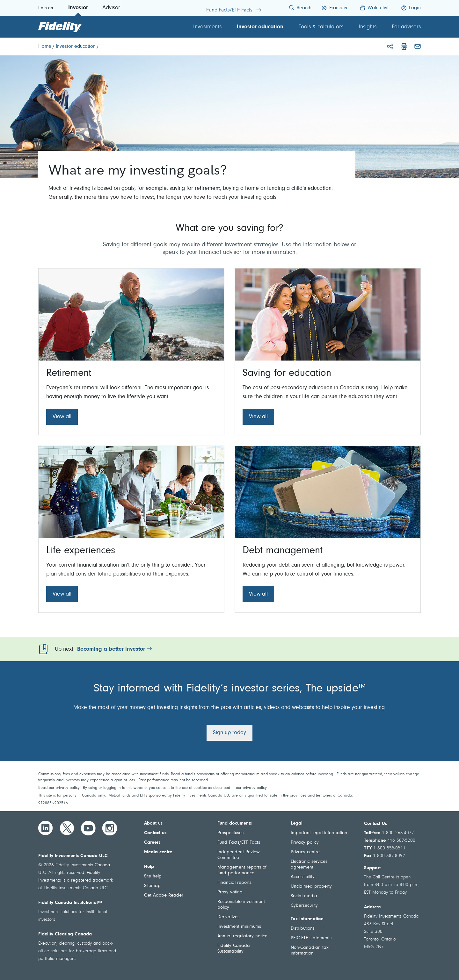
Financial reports (234, 883)
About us (153, 823)
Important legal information (319, 833)
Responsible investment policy (241, 905)
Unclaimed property (311, 887)
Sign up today (229, 733)
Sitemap (152, 886)
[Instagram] (110, 828)
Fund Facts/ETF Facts (239, 843)
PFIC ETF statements (311, 938)
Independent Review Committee (238, 855)
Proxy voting (230, 892)
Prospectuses (230, 833)
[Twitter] (67, 828)
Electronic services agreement (309, 865)
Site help (153, 876)
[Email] (418, 46)
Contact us (155, 833)
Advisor (111, 8)
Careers (152, 843)
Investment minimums (239, 927)
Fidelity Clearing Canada (65, 934)
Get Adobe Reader (164, 895)
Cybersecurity (304, 906)
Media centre (158, 852)
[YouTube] (88, 828)
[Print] (404, 46)
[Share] (390, 46)
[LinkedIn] (46, 828)
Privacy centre (305, 852)
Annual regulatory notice (242, 936)
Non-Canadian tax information (310, 951)
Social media (304, 896)
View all (62, 417)
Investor (78, 8)
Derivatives (228, 917)
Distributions (303, 929)
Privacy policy (305, 843)
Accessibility (303, 877)
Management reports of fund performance (242, 870)
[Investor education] (76, 46)
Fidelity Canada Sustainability (234, 949)
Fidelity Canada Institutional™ (70, 903)
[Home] (45, 46)
